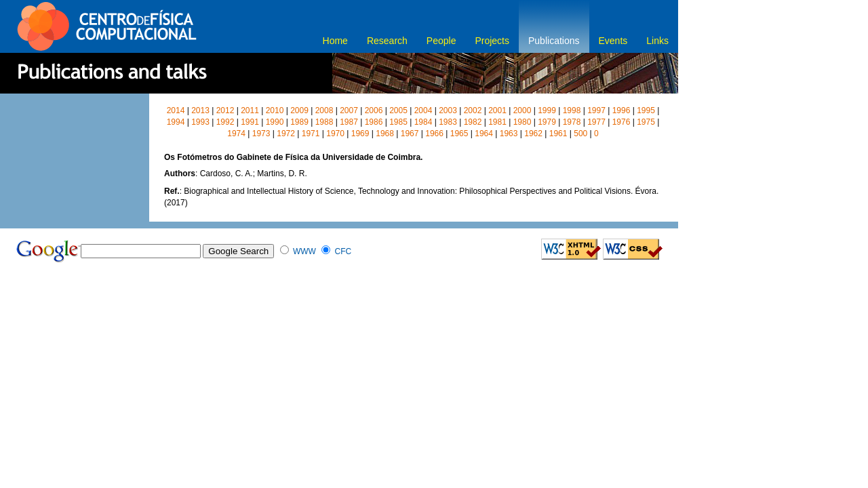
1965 (459, 134)
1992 (225, 122)
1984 (423, 122)
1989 (299, 122)
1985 (398, 122)
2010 (275, 110)
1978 (572, 122)
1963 (509, 134)
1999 (547, 110)
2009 (299, 110)
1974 (236, 134)
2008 (324, 110)
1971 (311, 134)
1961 (558, 134)
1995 (646, 110)
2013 (200, 110)
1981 (497, 122)
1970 (335, 134)
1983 (448, 122)
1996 (622, 110)
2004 (423, 110)
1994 (176, 122)
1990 (275, 122)
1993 (200, 122)
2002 (473, 110)
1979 (547, 122)
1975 (646, 122)
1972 (286, 134)
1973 (261, 134)
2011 (250, 110)
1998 (572, 110)
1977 (596, 122)
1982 (473, 122)
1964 (484, 134)
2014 (176, 110)
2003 (448, 110)
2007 (349, 110)
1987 (349, 122)
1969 (360, 134)
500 (580, 134)
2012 (225, 110)
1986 (374, 122)
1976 (622, 122)
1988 (324, 122)
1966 (434, 134)
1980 (522, 122)
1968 (385, 134)
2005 (398, 110)
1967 (410, 134)
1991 (250, 122)
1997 (596, 110)
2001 (497, 110)
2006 (374, 110)
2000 (522, 110)
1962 (533, 134)
